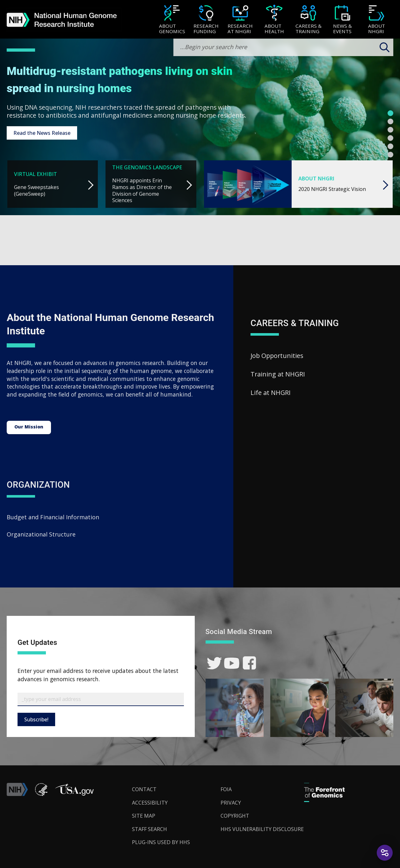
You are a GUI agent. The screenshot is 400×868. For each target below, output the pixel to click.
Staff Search (149, 829)
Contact (144, 789)
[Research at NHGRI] (240, 20)
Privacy (231, 803)
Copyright (235, 816)
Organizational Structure (41, 534)
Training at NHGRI (278, 374)
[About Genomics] (172, 20)
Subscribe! (36, 719)
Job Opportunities (277, 356)
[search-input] (283, 47)
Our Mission (29, 427)
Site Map (144, 816)
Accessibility (150, 803)
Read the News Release (42, 133)
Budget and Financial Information (53, 517)
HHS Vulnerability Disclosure (262, 829)
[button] (74, 794)
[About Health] (274, 20)
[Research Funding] (206, 20)
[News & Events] (342, 20)
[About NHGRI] (377, 20)
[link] (214, 663)
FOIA (226, 789)
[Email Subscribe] (101, 699)
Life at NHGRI (271, 393)
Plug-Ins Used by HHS (161, 842)
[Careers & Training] (308, 20)
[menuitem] (172, 19)
